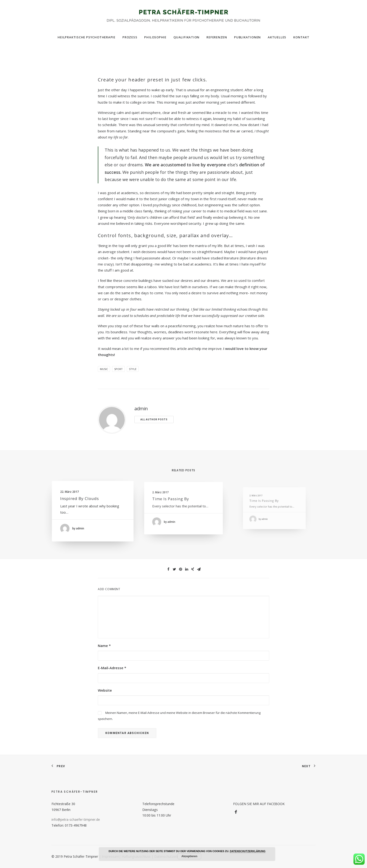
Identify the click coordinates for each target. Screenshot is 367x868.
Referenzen (217, 37)
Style (133, 369)
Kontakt (301, 37)
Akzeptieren (189, 856)
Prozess (130, 37)
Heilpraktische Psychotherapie (86, 37)
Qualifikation (186, 37)
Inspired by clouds (82, 500)
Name (104, 646)
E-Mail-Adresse (112, 668)
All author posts (154, 419)
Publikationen (247, 37)
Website (105, 690)
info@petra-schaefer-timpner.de (76, 819)
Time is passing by (175, 502)
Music (104, 369)
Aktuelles (277, 37)
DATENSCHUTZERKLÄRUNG (248, 851)
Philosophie (155, 37)
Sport (118, 369)
